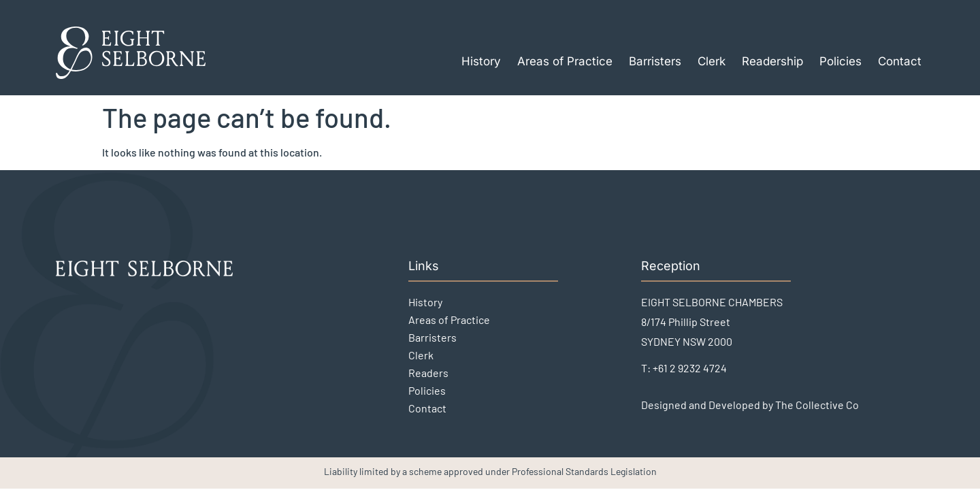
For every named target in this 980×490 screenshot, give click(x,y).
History (481, 61)
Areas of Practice (565, 61)
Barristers (655, 61)
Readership (772, 61)
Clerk (712, 61)
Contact (900, 61)
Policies (840, 61)
